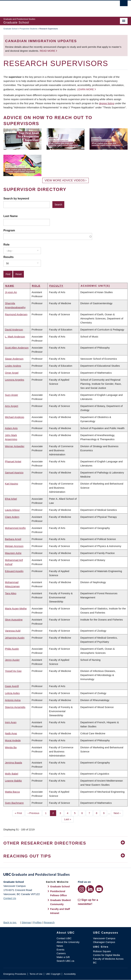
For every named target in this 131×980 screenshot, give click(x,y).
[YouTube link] (99, 889)
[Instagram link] (82, 889)
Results (9, 257)
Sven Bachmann (14, 803)
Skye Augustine (14, 620)
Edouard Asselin (14, 571)
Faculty (56, 286)
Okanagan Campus (104, 942)
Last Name (10, 216)
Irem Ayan (11, 722)
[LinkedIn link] (90, 889)
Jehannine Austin (15, 638)
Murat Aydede (13, 740)
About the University (68, 942)
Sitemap (26, 922)
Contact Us (10, 898)
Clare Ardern (12, 517)
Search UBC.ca (65, 961)
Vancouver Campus (104, 938)
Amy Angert (12, 406)
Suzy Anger (12, 395)
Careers (61, 953)
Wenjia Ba (11, 747)
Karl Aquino (12, 484)
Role (6, 244)
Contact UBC (64, 938)
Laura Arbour (12, 510)
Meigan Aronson (14, 546)
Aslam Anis (11, 428)
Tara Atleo (11, 593)
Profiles (37, 922)
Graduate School (10, 29)
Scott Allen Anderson (17, 348)
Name (10, 286)
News (60, 946)
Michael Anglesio (15, 417)
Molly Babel (12, 774)
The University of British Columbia (56, 7)
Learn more (85, 89)
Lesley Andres (13, 366)
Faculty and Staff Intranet (60, 911)
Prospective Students (28, 29)
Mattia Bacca (12, 792)
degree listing (107, 103)
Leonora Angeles (15, 380)
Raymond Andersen (16, 314)
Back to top (11, 922)
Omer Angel (12, 373)
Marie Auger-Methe (16, 608)
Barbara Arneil (13, 539)
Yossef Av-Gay (13, 671)
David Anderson (14, 330)
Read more (48, 51)
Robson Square (102, 951)
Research (49, 922)
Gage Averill (12, 686)
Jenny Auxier (12, 660)
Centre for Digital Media (107, 955)
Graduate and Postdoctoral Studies (65, 875)
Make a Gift (63, 957)
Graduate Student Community (60, 902)
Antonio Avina (13, 700)
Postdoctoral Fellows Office (59, 893)
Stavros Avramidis (15, 707)
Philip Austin (12, 649)
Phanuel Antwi (13, 461)
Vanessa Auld (13, 631)
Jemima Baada (13, 763)
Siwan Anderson (14, 359)
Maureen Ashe (13, 553)
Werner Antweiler (15, 446)
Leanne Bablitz (13, 781)
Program (9, 230)
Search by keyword (16, 198)
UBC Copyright (53, 974)
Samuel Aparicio (14, 473)
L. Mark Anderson (15, 337)
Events (61, 950)
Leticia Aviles (12, 693)
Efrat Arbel (11, 499)
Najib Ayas (11, 733)
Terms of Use (36, 974)
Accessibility (70, 974)
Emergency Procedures (15, 974)
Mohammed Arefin (15, 528)
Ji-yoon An (11, 292)
